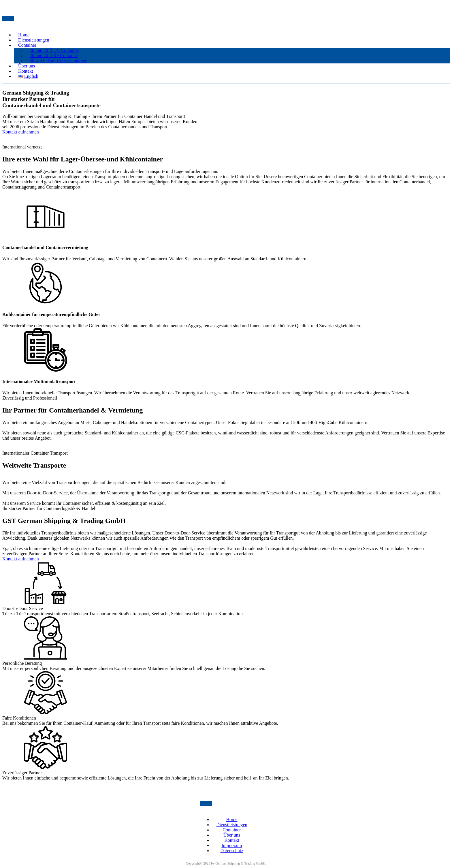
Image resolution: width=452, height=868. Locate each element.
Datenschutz (232, 851)
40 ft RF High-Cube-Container (58, 61)
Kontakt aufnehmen (21, 132)
